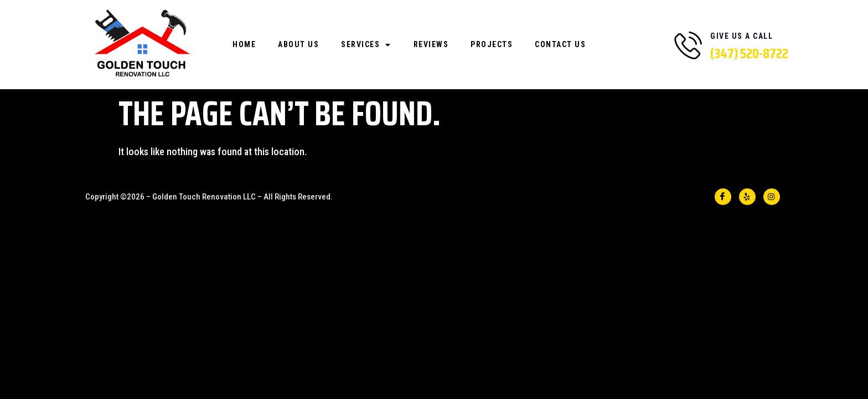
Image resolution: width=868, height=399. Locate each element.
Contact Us (560, 44)
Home (244, 44)
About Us (298, 44)
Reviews (431, 44)
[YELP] (747, 197)
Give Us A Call (742, 36)
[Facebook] (723, 197)
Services (366, 45)
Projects (492, 44)
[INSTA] (772, 197)
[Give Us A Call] (688, 45)
